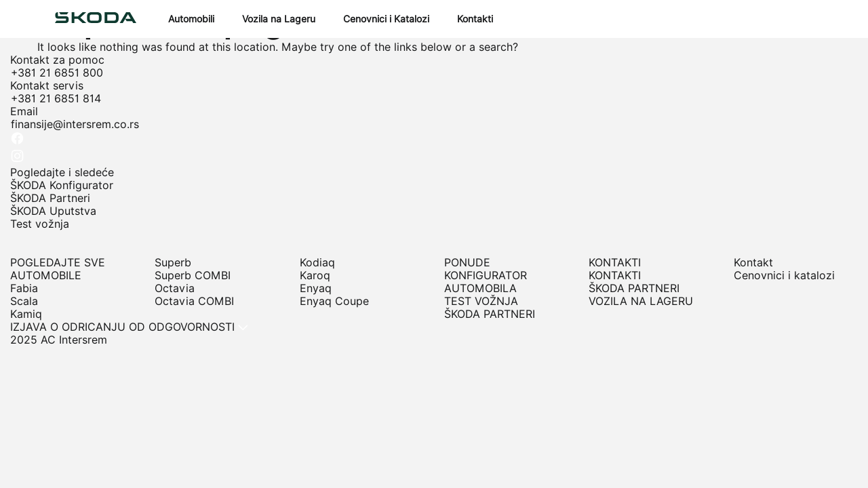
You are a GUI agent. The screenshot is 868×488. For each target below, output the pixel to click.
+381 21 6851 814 (56, 99)
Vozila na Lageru (279, 19)
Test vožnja (40, 224)
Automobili (191, 19)
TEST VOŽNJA (481, 301)
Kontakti (475, 19)
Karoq (315, 276)
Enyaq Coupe (334, 301)
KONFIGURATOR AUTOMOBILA (486, 282)
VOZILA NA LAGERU (641, 301)
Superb (173, 263)
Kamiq (26, 314)
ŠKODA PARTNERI (490, 314)
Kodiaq (317, 263)
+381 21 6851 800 (57, 73)
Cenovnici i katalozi (784, 276)
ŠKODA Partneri (50, 198)
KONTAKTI (615, 276)
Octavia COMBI (194, 301)
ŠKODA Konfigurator (62, 185)
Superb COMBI (193, 276)
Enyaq (316, 288)
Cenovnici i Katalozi (386, 19)
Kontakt (753, 263)
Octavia (175, 288)
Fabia (24, 288)
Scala (24, 301)
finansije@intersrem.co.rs (75, 124)
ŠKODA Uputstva (53, 211)
